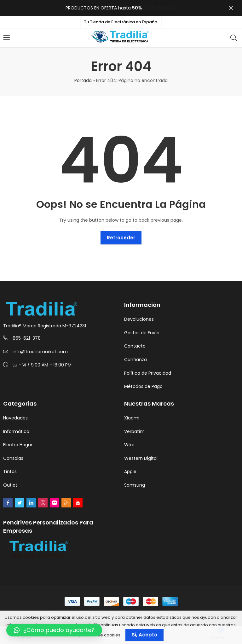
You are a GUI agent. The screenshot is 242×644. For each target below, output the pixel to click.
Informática (16, 431)
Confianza (135, 360)
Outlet (10, 485)
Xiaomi (132, 418)
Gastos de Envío (142, 333)
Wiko (129, 445)
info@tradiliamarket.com (40, 352)
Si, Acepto (144, 635)
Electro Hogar (18, 445)
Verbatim (134, 431)
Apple (130, 471)
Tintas (10, 471)
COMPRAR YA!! (161, 8)
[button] (54, 630)
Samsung (135, 485)
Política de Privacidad (148, 373)
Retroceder (121, 238)
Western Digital (141, 458)
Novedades (15, 418)
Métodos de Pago (143, 386)
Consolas (13, 458)
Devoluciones (139, 319)
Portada (83, 80)
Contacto (135, 346)
